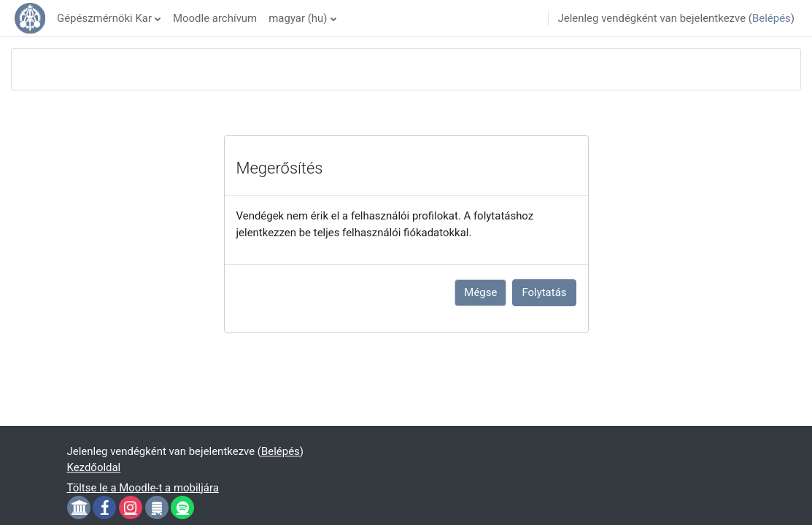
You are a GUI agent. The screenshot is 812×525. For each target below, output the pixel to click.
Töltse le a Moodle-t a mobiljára (143, 488)
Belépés (772, 18)
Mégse (480, 292)
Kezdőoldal (94, 467)
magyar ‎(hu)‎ (298, 18)
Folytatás (544, 292)
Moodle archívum (215, 18)
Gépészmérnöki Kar (104, 18)
